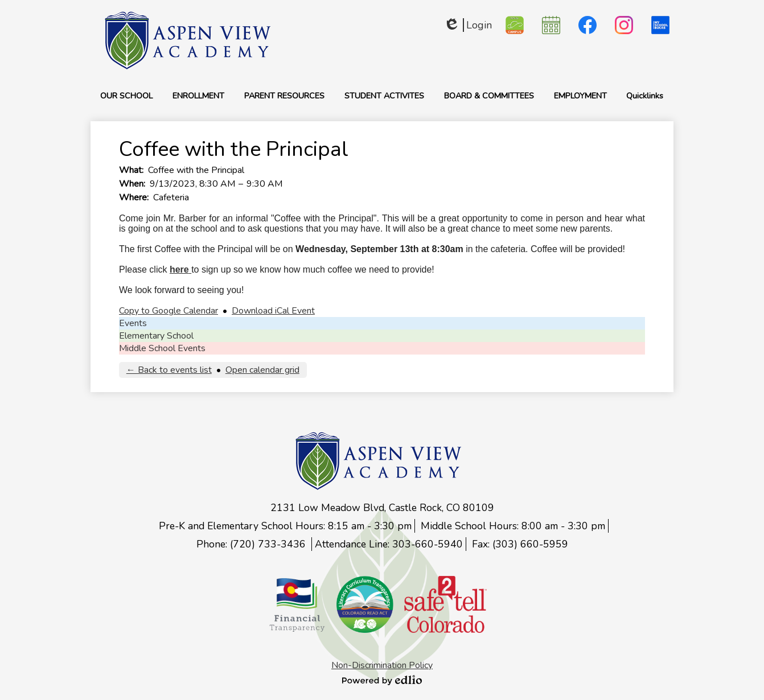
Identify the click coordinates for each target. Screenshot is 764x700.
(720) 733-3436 (269, 544)
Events (133, 323)
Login (468, 25)
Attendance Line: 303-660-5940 (389, 544)
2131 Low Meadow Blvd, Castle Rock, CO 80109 (382, 508)
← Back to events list (169, 370)
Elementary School (156, 336)
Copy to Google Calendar (169, 311)
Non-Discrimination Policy (382, 665)
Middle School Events (162, 348)
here (179, 269)
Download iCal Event (273, 311)
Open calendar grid (262, 370)
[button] (126, 96)
